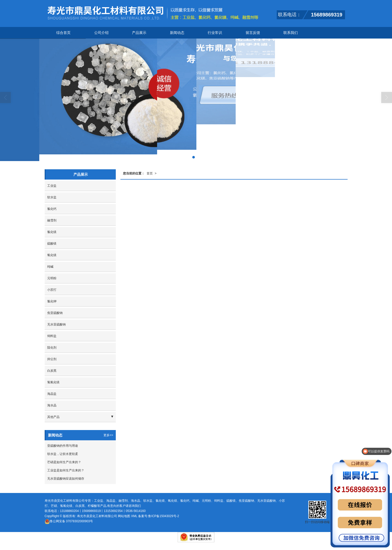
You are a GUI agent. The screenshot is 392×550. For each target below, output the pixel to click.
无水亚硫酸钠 (56, 324)
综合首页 (63, 33)
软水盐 (52, 197)
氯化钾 (52, 301)
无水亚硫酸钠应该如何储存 (66, 479)
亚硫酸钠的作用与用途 (63, 446)
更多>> (108, 435)
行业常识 (215, 33)
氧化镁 (52, 255)
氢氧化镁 (53, 382)
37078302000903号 (69, 521)
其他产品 (53, 417)
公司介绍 (101, 33)
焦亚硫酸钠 (55, 313)
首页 (150, 173)
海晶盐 (52, 394)
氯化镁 (52, 232)
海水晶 (52, 405)
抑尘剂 (52, 359)
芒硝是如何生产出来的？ (64, 462)
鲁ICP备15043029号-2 (164, 516)
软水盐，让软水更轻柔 (63, 454)
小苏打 (52, 290)
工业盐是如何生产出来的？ (66, 470)
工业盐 (52, 186)
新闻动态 (177, 33)
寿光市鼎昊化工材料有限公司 (97, 516)
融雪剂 (52, 220)
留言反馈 (253, 33)
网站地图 (124, 516)
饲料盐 (52, 336)
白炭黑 (52, 371)
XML (134, 516)
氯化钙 (52, 209)
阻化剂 (52, 348)
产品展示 (139, 33)
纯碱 (50, 267)
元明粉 (52, 278)
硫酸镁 (52, 244)
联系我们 (291, 33)
